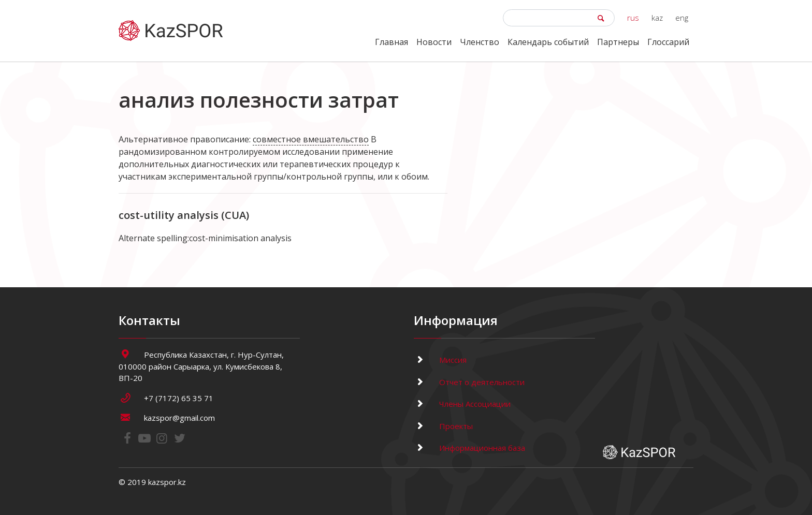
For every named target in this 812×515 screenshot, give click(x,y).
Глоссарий (668, 42)
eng (682, 18)
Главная (392, 42)
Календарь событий (548, 42)
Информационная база (469, 448)
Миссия (440, 360)
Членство (480, 42)
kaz (657, 18)
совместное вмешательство (311, 139)
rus (633, 18)
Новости (434, 42)
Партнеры (618, 42)
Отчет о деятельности (469, 382)
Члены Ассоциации (462, 404)
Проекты (443, 426)
